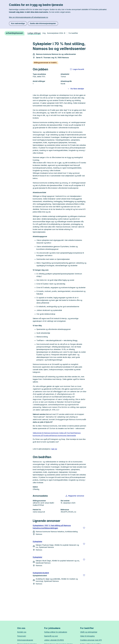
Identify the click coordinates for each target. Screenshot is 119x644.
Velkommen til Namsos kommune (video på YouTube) (53, 433)
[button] (75, 496)
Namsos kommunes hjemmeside (63, 435)
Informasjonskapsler (25, 640)
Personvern (22, 636)
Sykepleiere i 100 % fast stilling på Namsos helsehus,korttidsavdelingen (52, 527)
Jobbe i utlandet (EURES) (54, 640)
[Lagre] (84, 528)
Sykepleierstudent (41, 573)
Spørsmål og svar (51, 636)
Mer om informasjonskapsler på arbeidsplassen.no (28, 17)
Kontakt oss (22, 632)
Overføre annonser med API (91, 640)
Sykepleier (38, 541)
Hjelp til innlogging (87, 636)
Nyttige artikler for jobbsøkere (56, 632)
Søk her (54, 449)
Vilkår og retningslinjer (89, 632)
